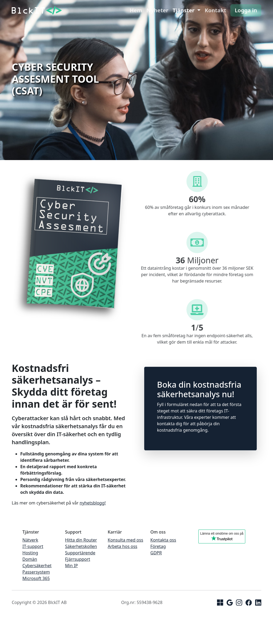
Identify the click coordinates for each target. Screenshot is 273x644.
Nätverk (30, 540)
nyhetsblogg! (93, 503)
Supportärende (80, 553)
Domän (30, 559)
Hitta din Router (81, 540)
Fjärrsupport (78, 559)
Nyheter (157, 10)
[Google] (230, 602)
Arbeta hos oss (123, 546)
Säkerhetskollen (81, 546)
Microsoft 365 (36, 578)
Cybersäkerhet (37, 566)
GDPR (156, 553)
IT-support (33, 546)
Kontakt (216, 10)
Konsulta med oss (125, 540)
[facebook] (249, 602)
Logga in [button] (246, 10)
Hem (136, 10)
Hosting (30, 553)
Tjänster (184, 10)
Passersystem (36, 572)
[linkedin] (258, 602)
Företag (158, 546)
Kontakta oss (163, 540)
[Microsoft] (220, 602)
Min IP (71, 566)
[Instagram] (239, 602)
